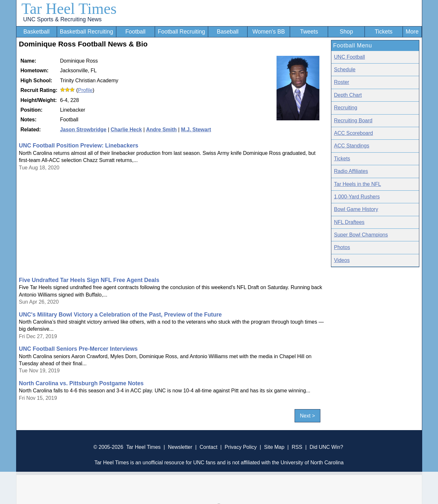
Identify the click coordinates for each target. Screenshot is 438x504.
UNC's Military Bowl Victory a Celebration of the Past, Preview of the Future (121, 315)
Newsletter (180, 447)
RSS (297, 447)
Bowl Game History (356, 209)
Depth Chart (348, 95)
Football (136, 32)
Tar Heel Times (69, 9)
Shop (346, 32)
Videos (342, 260)
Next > (308, 416)
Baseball (228, 32)
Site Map (274, 447)
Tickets (384, 32)
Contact (208, 447)
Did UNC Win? (326, 447)
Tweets (309, 32)
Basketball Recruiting (86, 32)
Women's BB (269, 32)
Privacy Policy (241, 447)
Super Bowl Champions (361, 235)
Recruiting (346, 108)
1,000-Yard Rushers (357, 197)
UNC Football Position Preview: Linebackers (79, 146)
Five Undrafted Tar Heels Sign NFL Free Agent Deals (89, 280)
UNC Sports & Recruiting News (62, 19)
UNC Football (349, 57)
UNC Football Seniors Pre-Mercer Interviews (78, 349)
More (412, 32)
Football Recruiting (182, 32)
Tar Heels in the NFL (357, 184)
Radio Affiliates (351, 171)
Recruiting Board (353, 121)
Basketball (36, 32)
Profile (85, 90)
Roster (341, 82)
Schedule (345, 70)
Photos (342, 247)
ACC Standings (351, 146)
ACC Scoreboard (353, 133)
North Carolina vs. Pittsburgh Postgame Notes (81, 383)
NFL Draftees (349, 222)
